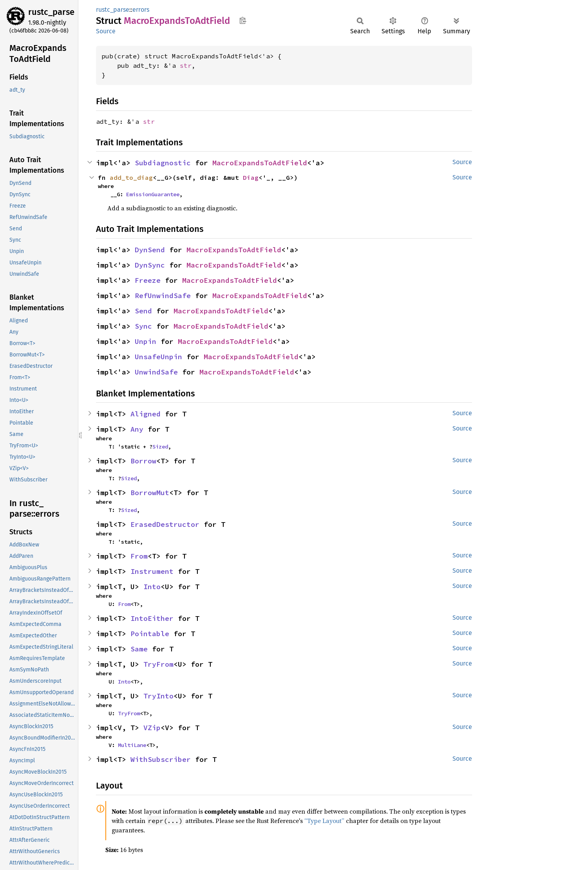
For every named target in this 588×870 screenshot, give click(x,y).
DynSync (150, 265)
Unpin (146, 341)
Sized (160, 447)
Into (152, 587)
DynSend (150, 250)
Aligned (146, 414)
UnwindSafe (156, 372)
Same (139, 649)
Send (143, 311)
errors (141, 10)
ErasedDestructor (165, 524)
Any (137, 429)
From (139, 556)
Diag (251, 177)
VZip (152, 728)
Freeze (148, 280)
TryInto (158, 696)
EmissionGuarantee (153, 194)
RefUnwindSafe (163, 296)
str (186, 65)
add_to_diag (131, 177)
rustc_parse (51, 12)
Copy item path (243, 20)
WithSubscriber (161, 759)
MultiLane (132, 745)
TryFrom (158, 664)
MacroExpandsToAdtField (260, 163)
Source (106, 31)
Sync (143, 326)
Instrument (152, 571)
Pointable (150, 634)
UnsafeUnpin (158, 357)
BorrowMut (150, 493)
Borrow (143, 461)
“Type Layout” (324, 821)
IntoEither (152, 618)
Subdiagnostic (163, 163)
